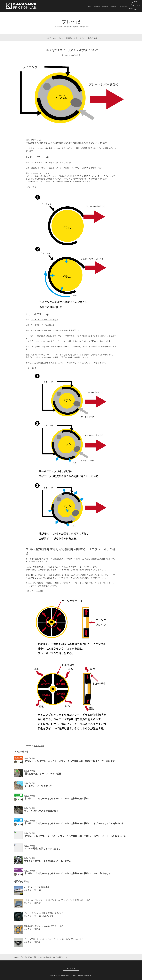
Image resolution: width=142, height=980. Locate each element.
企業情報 (97, 7)
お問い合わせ (123, 7)
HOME (90, 7)
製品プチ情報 (92, 38)
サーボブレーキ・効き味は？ (43, 325)
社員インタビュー (80, 38)
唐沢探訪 (69, 38)
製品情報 (105, 7)
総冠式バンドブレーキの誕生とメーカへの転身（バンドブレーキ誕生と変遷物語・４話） (67, 168)
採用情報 (113, 7)
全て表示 (48, 38)
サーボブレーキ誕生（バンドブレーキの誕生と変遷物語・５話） (57, 330)
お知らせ (61, 38)
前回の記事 (30, 140)
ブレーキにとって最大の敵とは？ (45, 320)
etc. (54, 38)
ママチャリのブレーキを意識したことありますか (51, 163)
